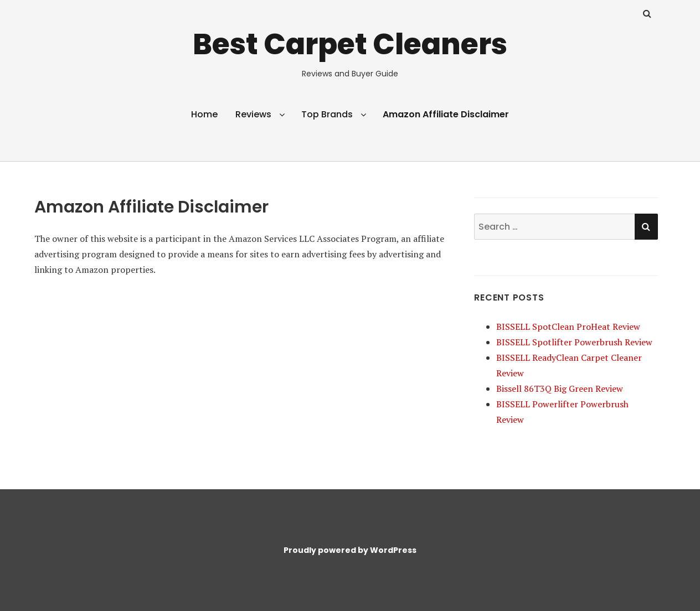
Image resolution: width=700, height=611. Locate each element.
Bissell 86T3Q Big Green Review (560, 389)
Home (204, 114)
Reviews (253, 114)
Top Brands (327, 114)
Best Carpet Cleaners (350, 44)
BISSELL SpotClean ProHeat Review (568, 327)
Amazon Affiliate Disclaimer (446, 114)
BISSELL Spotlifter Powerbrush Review (574, 342)
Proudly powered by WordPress (350, 550)
